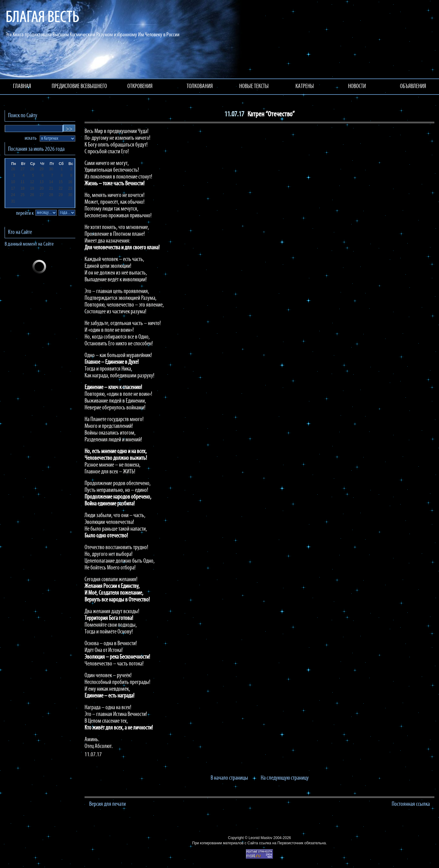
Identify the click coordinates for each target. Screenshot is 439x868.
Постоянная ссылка (411, 804)
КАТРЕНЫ (305, 86)
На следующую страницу (285, 778)
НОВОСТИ (357, 86)
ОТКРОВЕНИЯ (140, 86)
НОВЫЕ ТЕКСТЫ (254, 86)
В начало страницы (229, 778)
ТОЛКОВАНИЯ (200, 86)
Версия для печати (107, 804)
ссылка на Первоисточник (281, 843)
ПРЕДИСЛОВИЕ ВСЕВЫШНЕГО (79, 86)
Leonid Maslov (260, 838)
